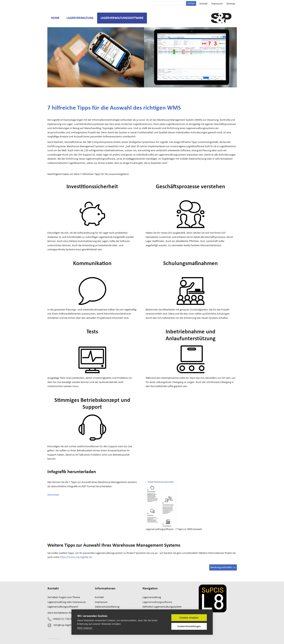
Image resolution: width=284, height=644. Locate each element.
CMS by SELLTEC (53, 639)
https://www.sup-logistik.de (76, 557)
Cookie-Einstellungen (189, 626)
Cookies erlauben (189, 618)
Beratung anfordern (223, 567)
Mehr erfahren (85, 628)
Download (53, 495)
